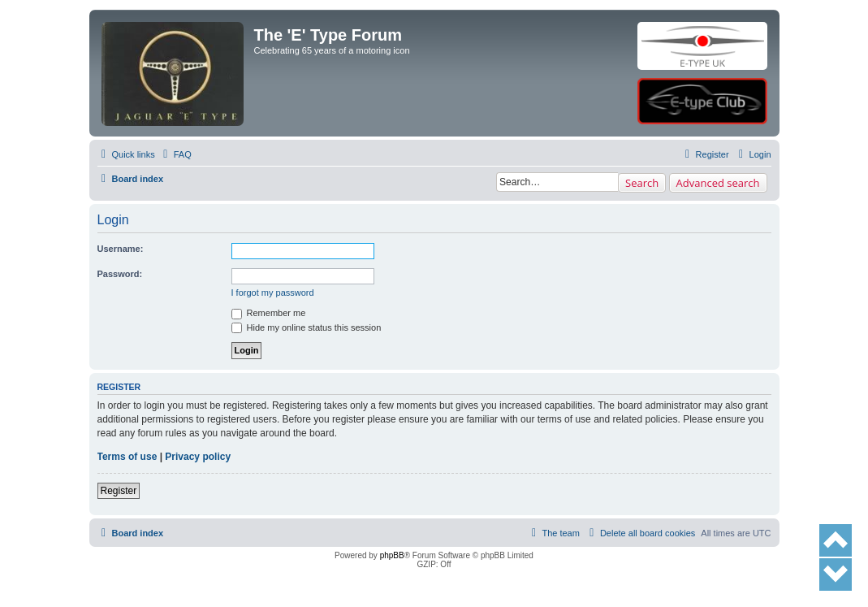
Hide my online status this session (307, 327)
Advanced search (718, 183)
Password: (120, 274)
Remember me (269, 313)
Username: (121, 249)
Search (642, 183)
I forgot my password (273, 293)
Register (119, 491)
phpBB (392, 555)
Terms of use (127, 457)
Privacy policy (198, 457)
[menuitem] (175, 154)
